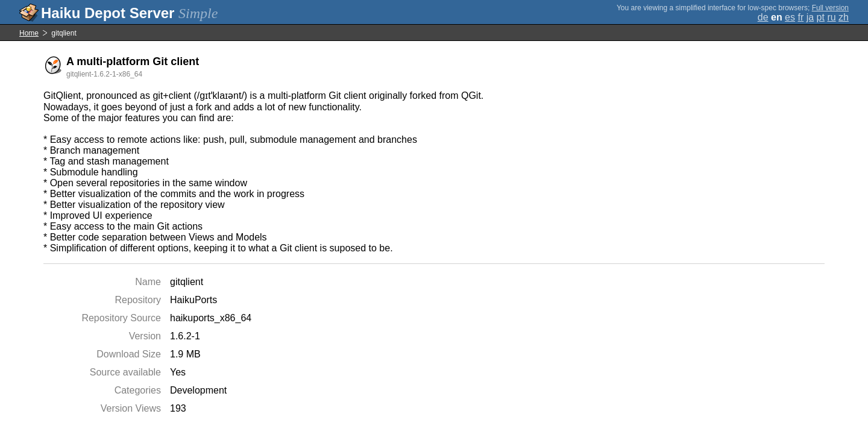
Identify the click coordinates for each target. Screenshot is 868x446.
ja (810, 17)
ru (831, 17)
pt (821, 17)
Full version (830, 8)
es (790, 17)
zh (844, 17)
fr (800, 17)
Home (29, 33)
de (763, 17)
